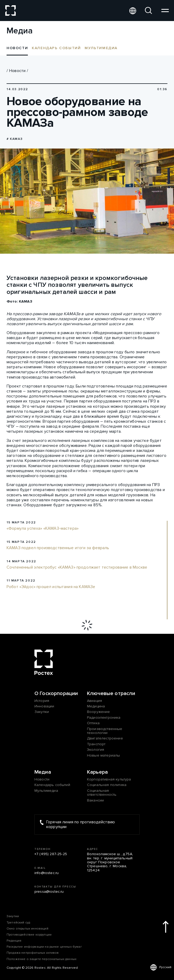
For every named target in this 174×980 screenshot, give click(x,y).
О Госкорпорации (56, 693)
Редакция (14, 941)
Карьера (97, 772)
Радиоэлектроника (104, 718)
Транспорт (96, 744)
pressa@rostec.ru (49, 892)
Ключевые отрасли (111, 693)
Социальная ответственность (102, 793)
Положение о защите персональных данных (42, 959)
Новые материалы (103, 755)
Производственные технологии (105, 731)
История (42, 701)
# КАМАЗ (15, 139)
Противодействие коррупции (29, 935)
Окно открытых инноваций (27, 929)
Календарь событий (56, 48)
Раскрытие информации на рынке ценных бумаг (44, 947)
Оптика (93, 723)
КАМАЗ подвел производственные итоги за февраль (58, 548)
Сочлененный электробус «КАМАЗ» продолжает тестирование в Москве (77, 568)
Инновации (44, 706)
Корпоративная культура (109, 779)
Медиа (43, 772)
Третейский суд (18, 923)
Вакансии (95, 800)
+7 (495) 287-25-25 (51, 854)
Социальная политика (107, 785)
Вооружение (99, 712)
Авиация (94, 701)
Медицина (96, 706)
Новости (17, 71)
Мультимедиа (101, 48)
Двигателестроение (105, 738)
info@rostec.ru (47, 873)
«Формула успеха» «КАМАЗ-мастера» (43, 529)
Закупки (42, 712)
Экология (96, 750)
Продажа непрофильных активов (33, 953)
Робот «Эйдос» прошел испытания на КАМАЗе (51, 587)
